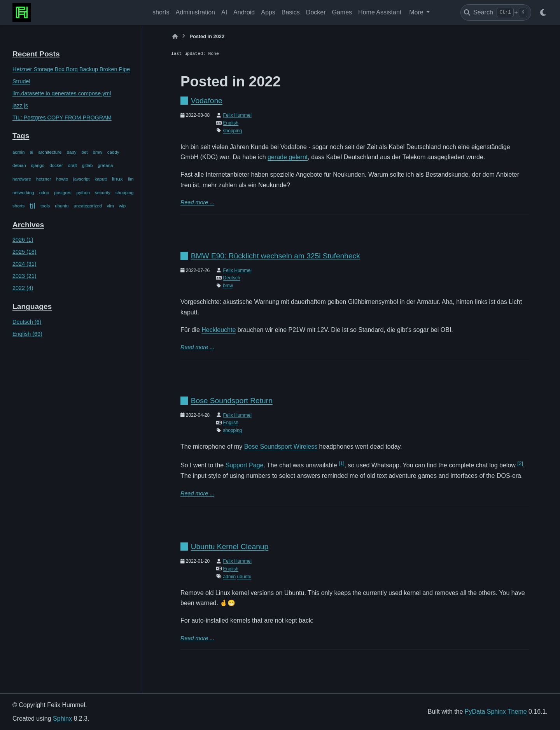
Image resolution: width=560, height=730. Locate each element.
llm (131, 179)
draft (73, 165)
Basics (291, 12)
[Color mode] (543, 12)
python (83, 193)
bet (85, 152)
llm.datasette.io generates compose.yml (62, 93)
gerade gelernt (288, 157)
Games (342, 12)
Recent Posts (36, 54)
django (38, 165)
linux (117, 179)
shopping (125, 193)
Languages (32, 306)
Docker (316, 12)
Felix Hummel (237, 115)
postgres (63, 193)
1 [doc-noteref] (341, 463)
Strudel (21, 81)
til (32, 206)
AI (224, 12)
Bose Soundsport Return (232, 401)
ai (31, 152)
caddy (113, 152)
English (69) (27, 334)
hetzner (44, 179)
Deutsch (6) (27, 322)
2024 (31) (24, 264)
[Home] (175, 36)
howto (62, 179)
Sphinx (62, 719)
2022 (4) (23, 288)
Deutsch (232, 278)
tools (45, 206)
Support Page (245, 466)
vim (110, 206)
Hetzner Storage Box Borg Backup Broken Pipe (71, 69)
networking (23, 193)
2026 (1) (23, 240)
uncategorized (87, 206)
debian (19, 165)
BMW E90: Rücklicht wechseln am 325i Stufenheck (276, 256)
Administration (195, 12)
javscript (81, 179)
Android (244, 12)
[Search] (496, 12)
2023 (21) (24, 276)
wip (122, 206)
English (231, 123)
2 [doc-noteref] (520, 463)
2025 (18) (24, 252)
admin (18, 152)
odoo (44, 193)
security (103, 193)
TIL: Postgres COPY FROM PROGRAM (62, 118)
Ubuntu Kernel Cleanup (230, 547)
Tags (21, 136)
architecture (50, 152)
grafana (105, 165)
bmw (98, 152)
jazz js (20, 105)
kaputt (101, 179)
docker (56, 165)
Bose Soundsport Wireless (281, 447)
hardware (22, 179)
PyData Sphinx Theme (496, 712)
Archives (28, 225)
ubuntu (62, 206)
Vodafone (207, 101)
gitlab (87, 165)
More (417, 12)
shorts (161, 12)
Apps (268, 12)
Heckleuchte (219, 330)
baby (72, 152)
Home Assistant (380, 12)
